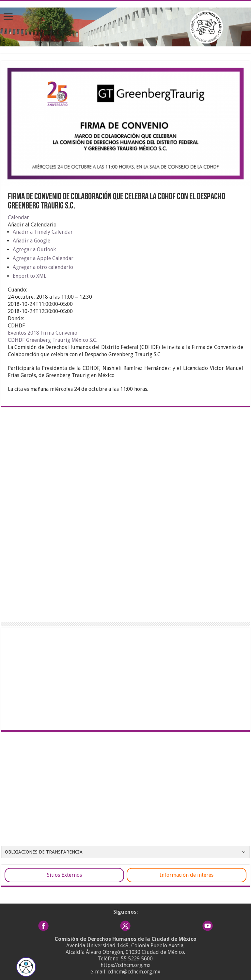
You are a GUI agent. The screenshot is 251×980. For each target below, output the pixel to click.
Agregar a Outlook (34, 249)
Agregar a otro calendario (43, 267)
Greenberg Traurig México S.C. (62, 340)
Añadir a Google (31, 241)
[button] (32, 225)
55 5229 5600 (137, 959)
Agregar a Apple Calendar (43, 258)
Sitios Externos (64, 875)
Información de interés (187, 875)
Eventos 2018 (24, 333)
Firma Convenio (59, 333)
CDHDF (16, 340)
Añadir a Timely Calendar (43, 232)
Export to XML (30, 276)
